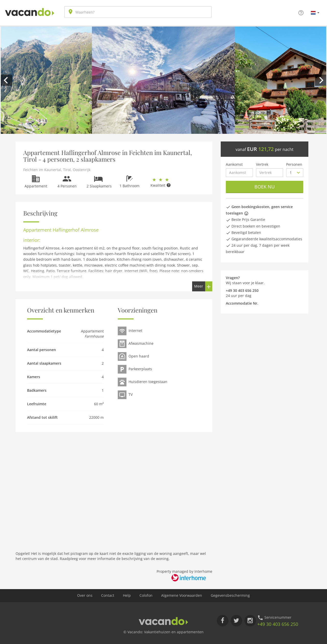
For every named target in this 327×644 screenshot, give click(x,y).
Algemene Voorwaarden (182, 595)
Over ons (85, 595)
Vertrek (262, 164)
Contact (108, 595)
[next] (321, 80)
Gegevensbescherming (230, 595)
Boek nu (265, 187)
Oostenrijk (82, 170)
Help (127, 595)
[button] (315, 13)
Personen (294, 164)
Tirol (67, 170)
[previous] (6, 80)
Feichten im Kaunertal (42, 170)
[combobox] (138, 12)
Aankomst (234, 164)
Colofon (146, 595)
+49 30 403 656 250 (278, 624)
